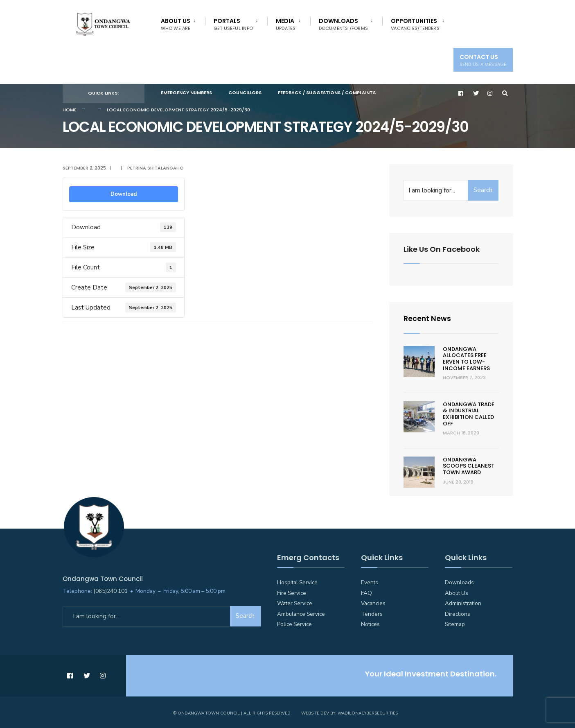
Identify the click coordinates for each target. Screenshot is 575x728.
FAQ (366, 592)
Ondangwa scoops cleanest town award (469, 465)
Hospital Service (297, 581)
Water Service (295, 603)
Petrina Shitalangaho (156, 167)
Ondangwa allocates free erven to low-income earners (466, 357)
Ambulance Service (301, 613)
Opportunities (415, 24)
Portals (233, 24)
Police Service (294, 623)
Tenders (372, 613)
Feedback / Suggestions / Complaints (327, 93)
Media (286, 24)
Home (70, 109)
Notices (370, 623)
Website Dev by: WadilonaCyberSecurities (350, 712)
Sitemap (455, 623)
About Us (176, 24)
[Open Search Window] (505, 93)
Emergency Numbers (186, 93)
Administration (463, 603)
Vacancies (373, 603)
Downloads (344, 24)
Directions (458, 613)
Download (124, 193)
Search (483, 189)
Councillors (245, 93)
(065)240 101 (110, 589)
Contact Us (483, 60)
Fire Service (292, 592)
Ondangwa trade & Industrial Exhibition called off (469, 413)
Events (370, 581)
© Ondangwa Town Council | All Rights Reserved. (232, 712)
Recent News (427, 318)
